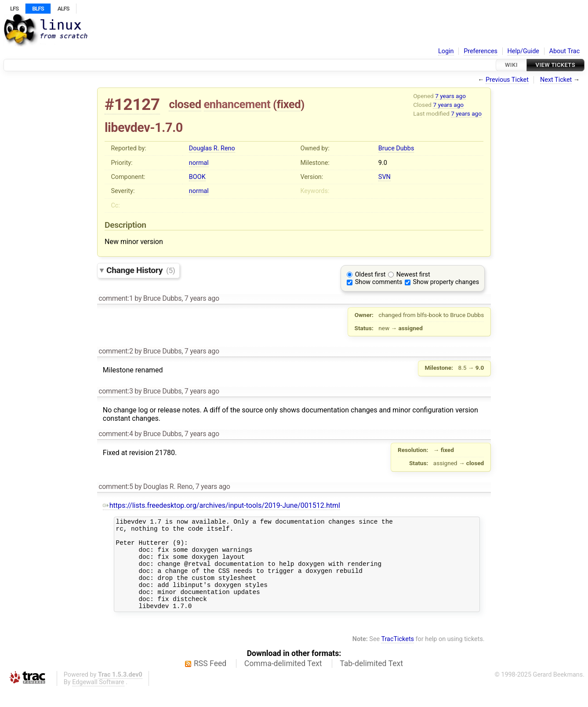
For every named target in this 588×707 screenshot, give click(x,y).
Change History (141, 270)
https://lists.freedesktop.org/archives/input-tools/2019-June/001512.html (221, 505)
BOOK (197, 177)
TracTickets (397, 656)
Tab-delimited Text (371, 681)
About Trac (565, 51)
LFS (14, 9)
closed (185, 104)
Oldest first (370, 275)
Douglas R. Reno (212, 148)
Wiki (511, 65)
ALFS (64, 9)
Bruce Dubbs (396, 148)
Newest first (413, 275)
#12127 (132, 104)
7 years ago (450, 96)
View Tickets (555, 65)
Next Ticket (556, 80)
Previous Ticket (507, 80)
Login (446, 51)
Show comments (379, 282)
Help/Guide (523, 51)
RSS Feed (210, 681)
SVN (385, 177)
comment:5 (116, 487)
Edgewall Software (98, 699)
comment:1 (116, 298)
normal (199, 163)
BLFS (38, 9)
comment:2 (116, 351)
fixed (289, 104)
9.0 (383, 163)
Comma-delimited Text (283, 681)
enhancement (237, 104)
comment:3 (116, 391)
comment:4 (116, 434)
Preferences (481, 51)
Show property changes (446, 282)
